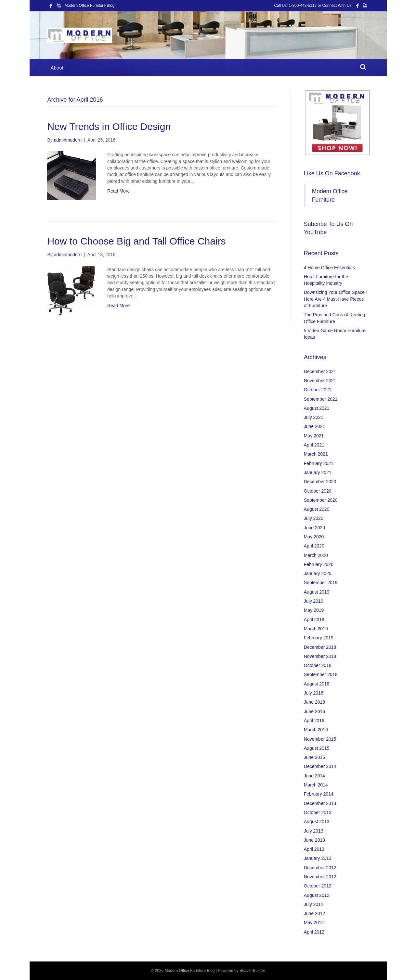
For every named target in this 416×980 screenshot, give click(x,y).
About (57, 68)
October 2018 (318, 665)
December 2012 (320, 868)
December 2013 (320, 803)
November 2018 (320, 656)
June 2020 (314, 528)
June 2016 (314, 711)
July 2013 (314, 831)
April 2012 (314, 932)
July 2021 (314, 417)
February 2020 (319, 564)
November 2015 (320, 739)
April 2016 (314, 721)
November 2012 (320, 877)
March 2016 (316, 730)
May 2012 (314, 923)
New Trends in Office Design (109, 126)
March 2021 (316, 454)
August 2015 (317, 748)
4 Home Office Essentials (329, 268)
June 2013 (314, 840)
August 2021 (317, 408)
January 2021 (318, 472)
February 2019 (319, 638)
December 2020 (320, 482)
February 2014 (319, 794)
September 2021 (321, 399)
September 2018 (321, 674)
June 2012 (314, 913)
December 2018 (320, 647)
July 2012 (314, 904)
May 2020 (314, 537)
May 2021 (314, 436)
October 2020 (318, 491)
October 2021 (318, 390)
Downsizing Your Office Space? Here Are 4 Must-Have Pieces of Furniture (336, 299)
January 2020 (318, 573)
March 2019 (316, 629)
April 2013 (314, 849)
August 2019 (317, 592)
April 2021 (314, 445)
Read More (118, 191)
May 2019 (314, 610)
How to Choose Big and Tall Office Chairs (136, 241)
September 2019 (321, 583)
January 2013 (318, 858)
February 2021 (319, 463)
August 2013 (317, 822)
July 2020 (314, 518)
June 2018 (314, 702)
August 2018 (317, 684)
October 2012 (318, 886)
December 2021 (320, 371)
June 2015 (314, 757)
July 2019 (314, 601)
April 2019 (314, 620)
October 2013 (318, 812)
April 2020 (314, 546)
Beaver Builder (252, 971)
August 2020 (317, 509)
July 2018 (314, 693)
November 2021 (320, 381)
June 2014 (314, 776)
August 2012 (317, 895)
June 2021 (314, 426)
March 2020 (316, 555)
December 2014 (320, 766)
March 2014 (316, 785)
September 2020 (321, 500)
